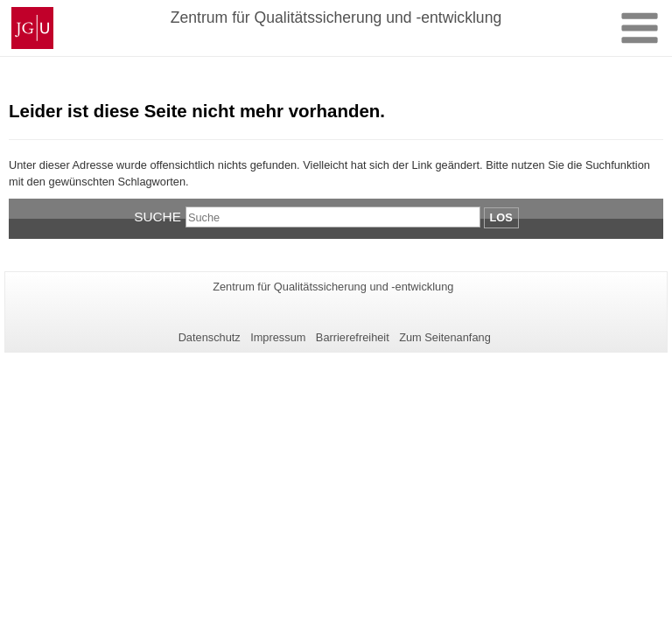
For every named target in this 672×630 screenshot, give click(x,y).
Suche (157, 217)
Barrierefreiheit (353, 337)
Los (501, 217)
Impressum (278, 337)
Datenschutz (210, 337)
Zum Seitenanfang (445, 337)
